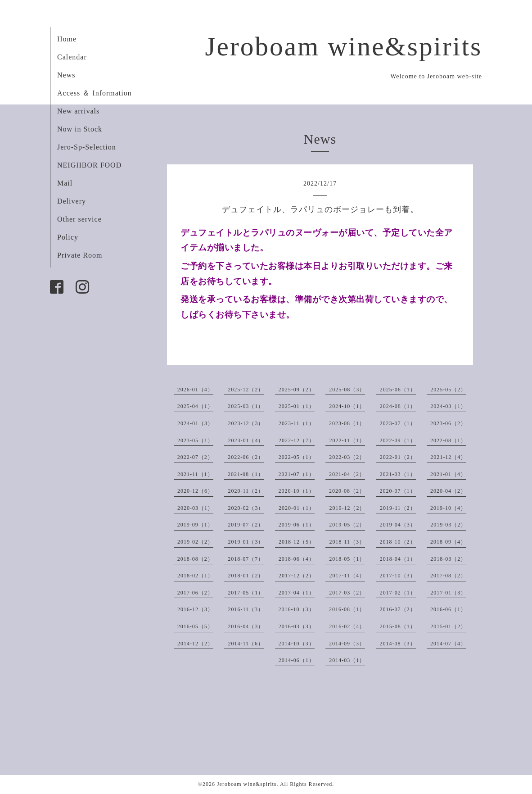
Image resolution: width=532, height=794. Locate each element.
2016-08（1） (347, 609)
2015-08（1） (398, 626)
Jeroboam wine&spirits (343, 46)
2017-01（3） (448, 593)
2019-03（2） (448, 525)
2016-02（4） (347, 626)
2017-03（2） (347, 593)
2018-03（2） (448, 559)
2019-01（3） (246, 542)
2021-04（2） (347, 474)
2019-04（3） (398, 525)
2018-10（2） (398, 542)
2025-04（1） (195, 406)
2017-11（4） (347, 576)
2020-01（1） (297, 508)
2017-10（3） (398, 576)
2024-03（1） (448, 406)
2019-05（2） (347, 525)
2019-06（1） (297, 525)
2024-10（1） (347, 406)
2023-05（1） (195, 440)
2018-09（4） (448, 542)
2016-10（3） (297, 609)
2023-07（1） (398, 423)
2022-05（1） (297, 457)
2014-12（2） (195, 644)
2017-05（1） (246, 593)
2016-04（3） (246, 626)
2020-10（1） (297, 491)
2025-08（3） (347, 390)
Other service (79, 219)
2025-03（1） (246, 406)
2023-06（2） (448, 423)
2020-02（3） (246, 508)
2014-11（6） (246, 644)
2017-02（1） (398, 593)
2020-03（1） (195, 508)
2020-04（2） (448, 491)
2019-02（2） (195, 542)
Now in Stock (80, 129)
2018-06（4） (297, 559)
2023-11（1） (297, 423)
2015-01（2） (448, 626)
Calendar (72, 57)
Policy (68, 237)
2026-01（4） (195, 390)
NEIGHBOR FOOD (89, 165)
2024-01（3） (195, 423)
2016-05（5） (195, 626)
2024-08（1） (398, 406)
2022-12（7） (297, 440)
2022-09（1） (398, 440)
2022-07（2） (195, 457)
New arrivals (78, 111)
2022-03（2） (347, 457)
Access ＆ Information (95, 93)
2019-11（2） (398, 508)
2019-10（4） (448, 508)
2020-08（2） (347, 491)
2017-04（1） (297, 593)
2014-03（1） (347, 660)
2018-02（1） (195, 576)
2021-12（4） (448, 457)
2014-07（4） (448, 644)
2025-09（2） (297, 390)
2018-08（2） (195, 559)
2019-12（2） (347, 508)
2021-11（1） (195, 474)
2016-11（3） (246, 609)
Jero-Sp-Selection (87, 147)
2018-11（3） (347, 542)
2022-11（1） (347, 440)
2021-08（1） (246, 474)
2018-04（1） (398, 559)
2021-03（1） (398, 474)
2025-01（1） (297, 406)
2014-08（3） (398, 644)
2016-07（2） (398, 609)
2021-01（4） (448, 474)
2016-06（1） (448, 609)
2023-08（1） (347, 423)
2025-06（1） (398, 390)
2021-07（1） (297, 474)
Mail (65, 183)
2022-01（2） (398, 457)
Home (67, 39)
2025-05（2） (448, 390)
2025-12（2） (246, 390)
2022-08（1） (448, 440)
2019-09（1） (195, 525)
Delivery (72, 201)
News (66, 75)
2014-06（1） (297, 660)
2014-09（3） (347, 644)
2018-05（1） (347, 559)
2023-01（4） (246, 440)
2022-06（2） (246, 457)
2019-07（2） (246, 525)
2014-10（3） (297, 644)
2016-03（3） (297, 626)
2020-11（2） (246, 491)
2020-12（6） (195, 491)
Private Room (80, 255)
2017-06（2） (195, 593)
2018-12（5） (297, 542)
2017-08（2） (448, 576)
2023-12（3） (246, 423)
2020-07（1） (398, 491)
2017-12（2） (297, 576)
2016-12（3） (195, 609)
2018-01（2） (246, 576)
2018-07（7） (246, 559)
